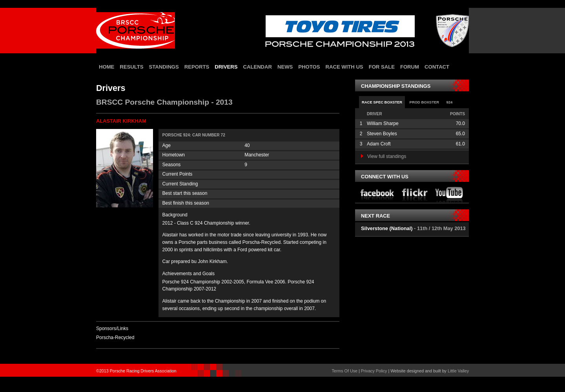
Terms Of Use (344, 371)
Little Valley (458, 371)
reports (197, 67)
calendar (257, 67)
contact (437, 67)
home (107, 67)
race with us (344, 67)
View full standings (384, 156)
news (285, 67)
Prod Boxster (424, 102)
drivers (226, 67)
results (131, 67)
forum (410, 67)
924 (449, 102)
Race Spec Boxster (382, 102)
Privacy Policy (374, 371)
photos (309, 67)
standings (164, 67)
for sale (382, 67)
